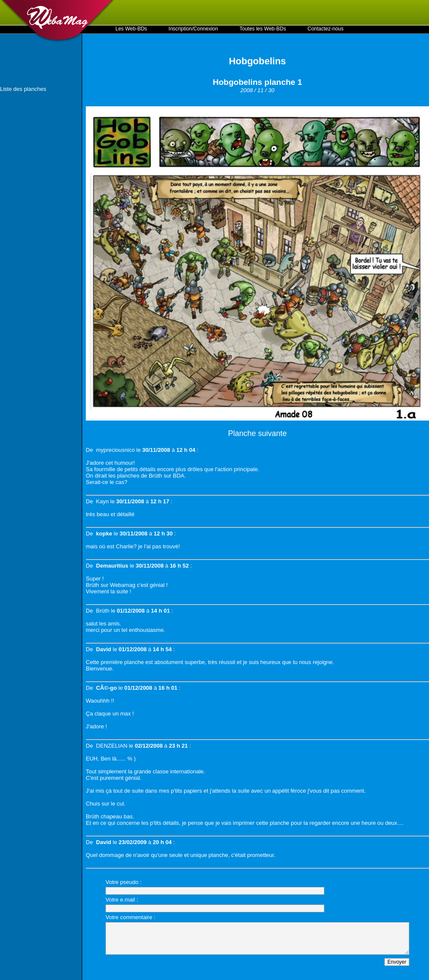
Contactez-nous (326, 29)
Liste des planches (23, 89)
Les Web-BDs (131, 29)
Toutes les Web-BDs (263, 29)
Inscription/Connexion (193, 29)
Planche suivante (257, 433)
